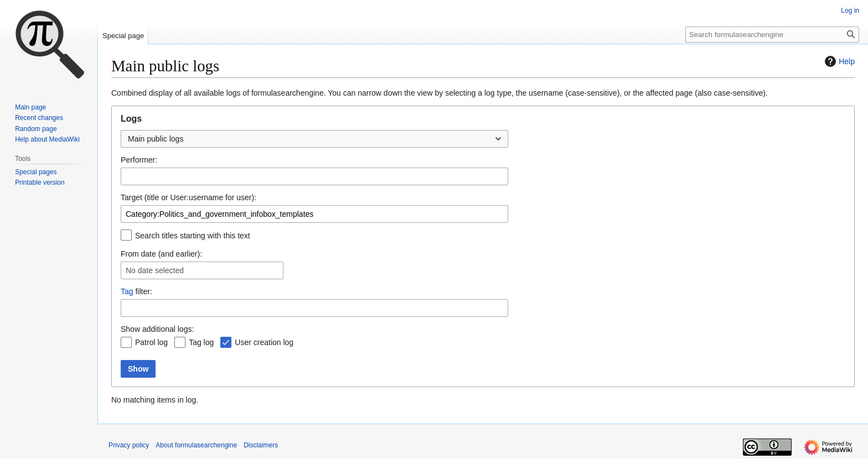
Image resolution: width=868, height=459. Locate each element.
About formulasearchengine (196, 445)
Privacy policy (129, 445)
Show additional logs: (157, 329)
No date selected (155, 270)
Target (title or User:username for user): (188, 197)
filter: (136, 291)
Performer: (139, 160)
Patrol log (151, 342)
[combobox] (314, 139)
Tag (127, 291)
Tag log (201, 342)
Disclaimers (261, 445)
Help (838, 61)
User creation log (264, 342)
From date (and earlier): (161, 254)
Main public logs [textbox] (156, 139)
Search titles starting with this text (193, 236)
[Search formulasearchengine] (772, 35)
